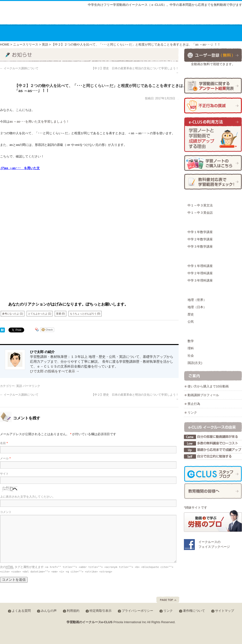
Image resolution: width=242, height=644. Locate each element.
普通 (60, 314)
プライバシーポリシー (137, 611)
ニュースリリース (26, 44)
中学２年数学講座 (200, 239)
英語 (45, 44)
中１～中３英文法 (200, 205)
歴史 (191, 314)
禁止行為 (194, 404)
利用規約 (73, 611)
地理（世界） (197, 300)
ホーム (13, 33)
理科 (191, 348)
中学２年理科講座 (200, 273)
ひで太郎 (178, 99)
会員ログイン (226, 17)
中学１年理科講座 (200, 266)
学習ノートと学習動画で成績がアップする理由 (213, 135)
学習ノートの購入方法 (213, 163)
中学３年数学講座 (200, 247)
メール (5, 458)
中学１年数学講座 (200, 232)
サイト (4, 474)
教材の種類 (115, 33)
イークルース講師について (19, 68)
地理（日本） (197, 307)
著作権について (194, 611)
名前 (4, 443)
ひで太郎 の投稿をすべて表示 (55, 371)
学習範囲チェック (213, 182)
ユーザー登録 (213, 55)
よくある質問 (168, 18)
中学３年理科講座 (200, 280)
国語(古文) (195, 363)
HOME (5, 44)
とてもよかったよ (40, 314)
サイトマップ (139, 18)
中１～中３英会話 (200, 213)
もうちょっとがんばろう (85, 314)
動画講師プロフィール (203, 395)
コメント (6, 512)
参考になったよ (13, 314)
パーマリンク (31, 386)
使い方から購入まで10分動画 (208, 386)
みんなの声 (195, 18)
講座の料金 (80, 33)
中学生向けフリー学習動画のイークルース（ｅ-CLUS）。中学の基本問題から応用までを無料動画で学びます (165, 5)
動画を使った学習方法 (156, 33)
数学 (191, 341)
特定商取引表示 (101, 611)
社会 (191, 356)
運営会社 (195, 33)
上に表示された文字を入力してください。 (28, 497)
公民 (191, 322)
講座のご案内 (45, 33)
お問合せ (226, 33)
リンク (192, 412)
